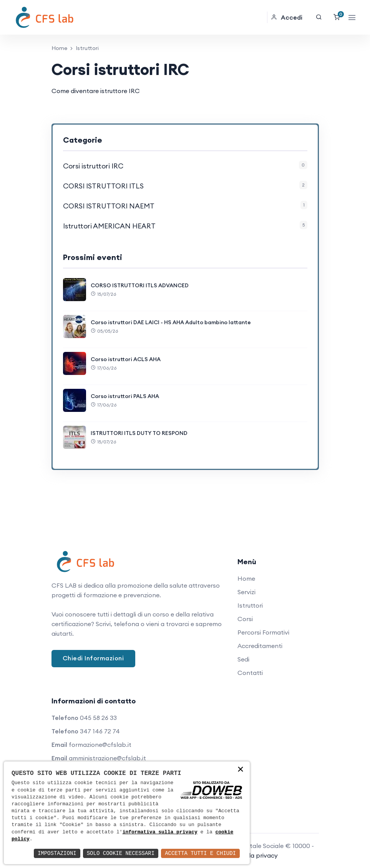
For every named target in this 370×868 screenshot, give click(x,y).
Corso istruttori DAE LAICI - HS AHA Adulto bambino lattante (171, 322)
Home (59, 48)
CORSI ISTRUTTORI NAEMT (109, 206)
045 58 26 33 (98, 718)
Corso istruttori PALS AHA (125, 396)
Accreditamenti (260, 646)
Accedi (287, 17)
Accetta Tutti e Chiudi (200, 853)
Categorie (83, 140)
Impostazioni (57, 853)
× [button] (241, 770)
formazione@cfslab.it (100, 745)
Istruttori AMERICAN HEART (109, 226)
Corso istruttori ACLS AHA (126, 359)
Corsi (245, 619)
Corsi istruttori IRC (93, 166)
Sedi (243, 659)
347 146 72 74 (100, 731)
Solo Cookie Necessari (121, 853)
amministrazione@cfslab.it (107, 758)
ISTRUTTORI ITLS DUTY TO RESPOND (139, 433)
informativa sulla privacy (160, 832)
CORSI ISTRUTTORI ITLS (103, 186)
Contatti (250, 673)
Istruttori (250, 605)
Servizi (246, 592)
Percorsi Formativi (263, 632)
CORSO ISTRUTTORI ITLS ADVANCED (140, 285)
